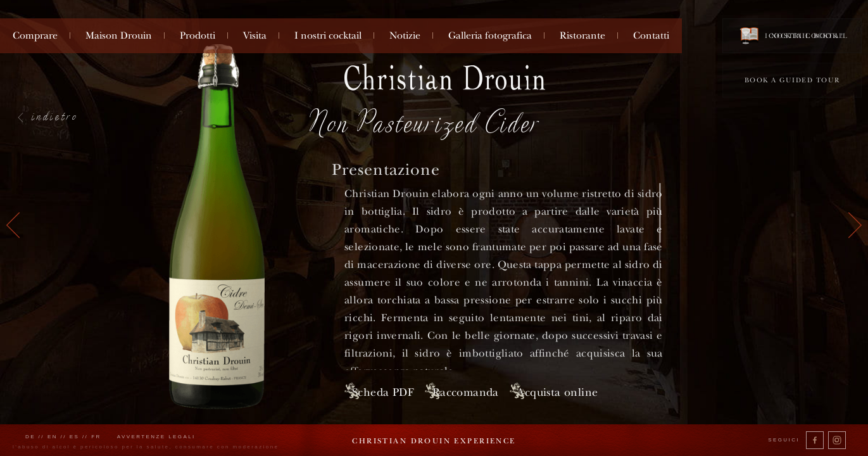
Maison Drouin (119, 35)
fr (96, 437)
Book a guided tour (792, 80)
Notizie (405, 35)
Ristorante (582, 35)
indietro (55, 116)
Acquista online (600, 390)
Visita (255, 35)
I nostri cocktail (328, 35)
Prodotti (198, 35)
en (53, 437)
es (75, 437)
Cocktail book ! (792, 35)
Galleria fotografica (490, 35)
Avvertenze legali (156, 437)
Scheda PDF (382, 390)
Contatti (651, 35)
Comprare (35, 35)
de (30, 437)
